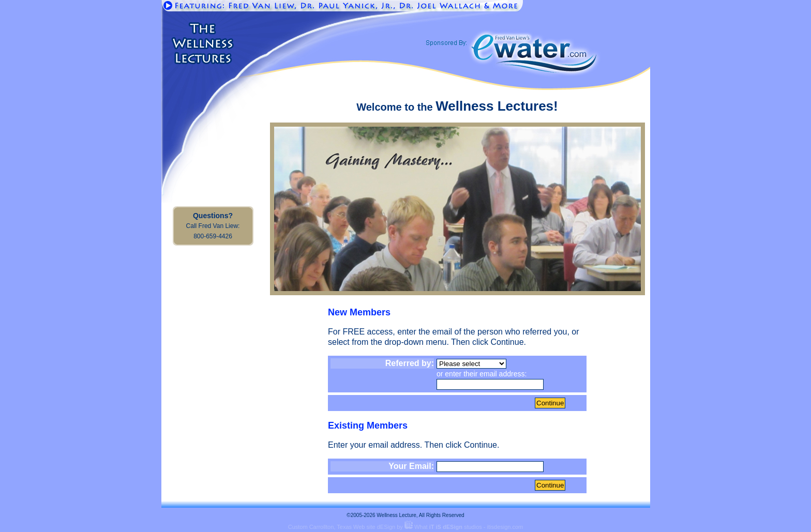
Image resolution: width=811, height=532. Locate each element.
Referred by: (410, 363)
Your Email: (411, 466)
